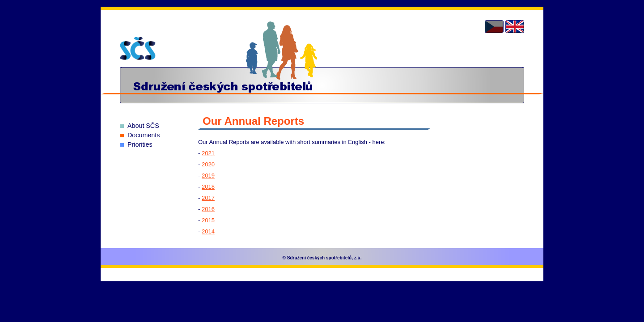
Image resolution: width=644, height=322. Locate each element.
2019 (208, 176)
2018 (208, 187)
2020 (208, 164)
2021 (208, 153)
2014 (208, 231)
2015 (208, 220)
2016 (208, 209)
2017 (208, 198)
